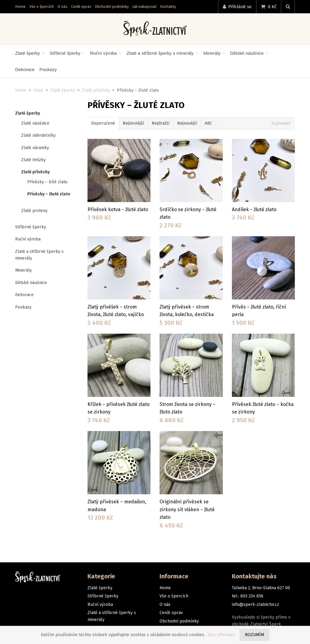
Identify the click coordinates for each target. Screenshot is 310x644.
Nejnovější (187, 123)
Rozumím (254, 635)
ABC (208, 123)
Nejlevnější (133, 123)
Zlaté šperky (63, 90)
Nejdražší (161, 123)
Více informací (221, 635)
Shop (38, 90)
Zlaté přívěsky (96, 90)
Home (21, 90)
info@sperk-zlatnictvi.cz (256, 605)
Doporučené (103, 123)
